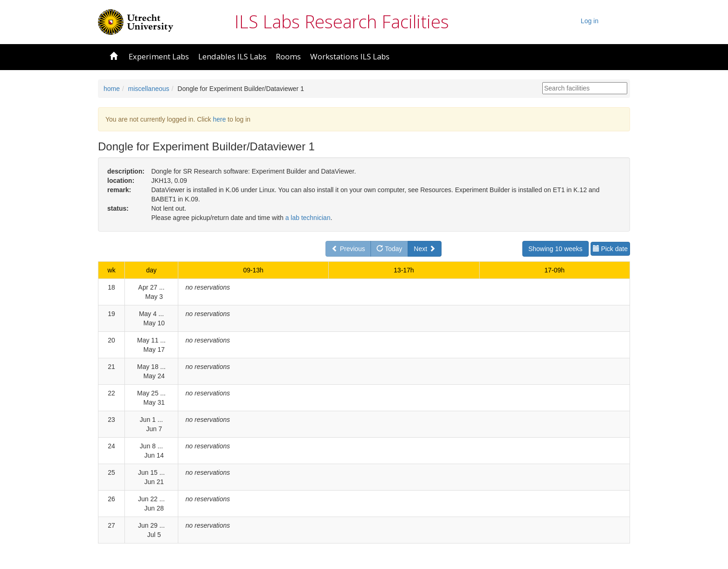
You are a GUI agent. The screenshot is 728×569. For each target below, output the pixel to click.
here (219, 119)
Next (425, 249)
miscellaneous (149, 89)
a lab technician (308, 218)
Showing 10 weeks (556, 249)
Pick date (610, 249)
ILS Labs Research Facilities (342, 21)
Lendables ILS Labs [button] (232, 56)
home (112, 89)
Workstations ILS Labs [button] (350, 56)
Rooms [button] (288, 56)
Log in (590, 21)
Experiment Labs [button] (159, 56)
